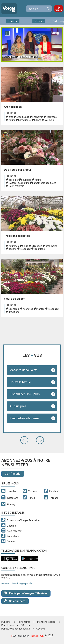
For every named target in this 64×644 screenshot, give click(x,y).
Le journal (13, 21)
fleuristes (52, 117)
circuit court (23, 117)
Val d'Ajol (50, 120)
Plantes (40, 309)
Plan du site (8, 625)
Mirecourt (37, 246)
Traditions (39, 249)
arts (11, 117)
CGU (23, 625)
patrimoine (51, 246)
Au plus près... (19, 406)
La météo (39, 21)
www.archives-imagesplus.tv (17, 583)
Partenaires (24, 622)
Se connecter (15, 601)
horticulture (24, 120)
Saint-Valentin (16, 186)
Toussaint (25, 249)
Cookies (41, 629)
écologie (13, 180)
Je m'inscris (13, 474)
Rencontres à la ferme (25, 418)
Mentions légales (46, 622)
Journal (11, 113)
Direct (59, 10)
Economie (38, 117)
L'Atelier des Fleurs (19, 183)
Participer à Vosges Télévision (26, 593)
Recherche (48, 9)
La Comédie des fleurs (44, 183)
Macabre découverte (24, 370)
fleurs (12, 120)
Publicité (6, 622)
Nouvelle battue (20, 382)
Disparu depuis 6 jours (25, 394)
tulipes (38, 120)
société (13, 249)
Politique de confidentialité (16, 629)
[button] (24, 440)
